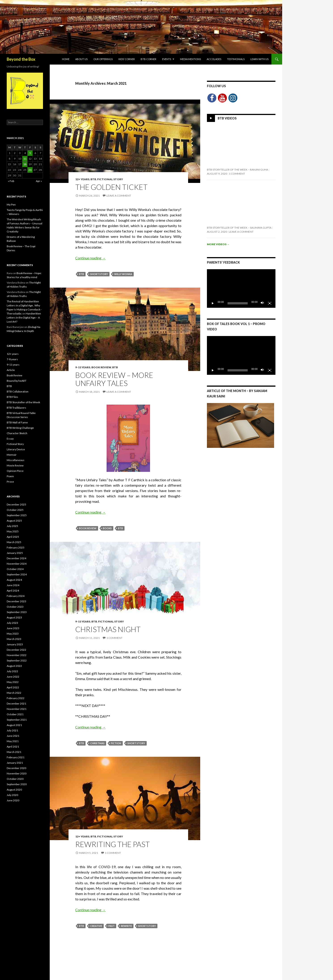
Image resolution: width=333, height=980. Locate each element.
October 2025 (15, 510)
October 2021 (15, 714)
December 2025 (16, 504)
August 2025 (14, 521)
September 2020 (17, 784)
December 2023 (16, 601)
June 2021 (13, 736)
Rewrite (126, 926)
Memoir (12, 455)
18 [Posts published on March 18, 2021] (25, 164)
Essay (10, 439)
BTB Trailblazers (16, 408)
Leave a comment (119, 196)
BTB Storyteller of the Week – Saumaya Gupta (239, 228)
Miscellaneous (16, 460)
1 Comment (114, 638)
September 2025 (17, 515)
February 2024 (16, 596)
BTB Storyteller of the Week (23, 402)
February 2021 (16, 757)
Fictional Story (110, 179)
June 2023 (13, 628)
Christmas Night (108, 629)
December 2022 (16, 650)
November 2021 (17, 709)
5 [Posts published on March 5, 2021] (30, 153)
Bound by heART (17, 381)
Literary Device (16, 449)
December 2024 (16, 558)
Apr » (39, 181)
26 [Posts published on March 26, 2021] (30, 170)
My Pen (11, 205)
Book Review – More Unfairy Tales (114, 379)
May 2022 (13, 682)
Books (107, 528)
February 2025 (16, 547)
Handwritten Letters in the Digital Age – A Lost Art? (24, 318)
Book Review (101, 367)
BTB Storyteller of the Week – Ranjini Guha (237, 170)
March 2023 (14, 639)
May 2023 (13, 634)
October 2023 (15, 607)
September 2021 (17, 720)
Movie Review (15, 465)
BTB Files (12, 397)
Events (167, 59)
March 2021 (14, 752)
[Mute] (262, 303)
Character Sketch (17, 433)
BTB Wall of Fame (17, 422)
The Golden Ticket (111, 187)
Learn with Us (259, 59)
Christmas (97, 743)
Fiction (116, 743)
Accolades (214, 59)
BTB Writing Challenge (20, 428)
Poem (10, 476)
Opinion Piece (15, 471)
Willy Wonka (123, 274)
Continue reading (90, 258)
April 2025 (13, 537)
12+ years (82, 179)
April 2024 (13, 591)
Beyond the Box (21, 59)
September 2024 (17, 574)
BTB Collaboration (18, 391)
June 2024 (13, 585)
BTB (93, 179)
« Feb (11, 181)
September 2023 (17, 612)
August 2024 (14, 580)
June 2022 (13, 677)
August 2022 (14, 666)
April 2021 (13, 747)
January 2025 (15, 553)
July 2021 (12, 730)
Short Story (99, 274)
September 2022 (17, 660)
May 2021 (13, 741)
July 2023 (12, 623)
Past (112, 926)
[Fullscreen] (270, 303)
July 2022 (12, 671)
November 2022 (17, 655)
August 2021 (14, 725)
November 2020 (17, 773)
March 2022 (14, 693)
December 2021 (16, 704)
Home (66, 59)
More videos (218, 244)
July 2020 (12, 795)
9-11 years (83, 367)
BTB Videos (227, 118)
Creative (96, 926)
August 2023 (14, 617)
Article (11, 370)
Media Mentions (190, 59)
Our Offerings (103, 59)
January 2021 (15, 763)
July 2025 (12, 526)
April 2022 (13, 687)
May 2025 (13, 531)
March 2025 (14, 542)
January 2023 (15, 644)
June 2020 (13, 800)
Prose (10, 482)
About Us (81, 59)
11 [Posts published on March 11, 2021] (25, 159)
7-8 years (12, 359)
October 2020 (15, 779)
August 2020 (14, 790)
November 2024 (17, 564)
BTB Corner (148, 59)
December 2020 (16, 768)
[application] (241, 288)
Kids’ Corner (127, 59)
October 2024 (15, 569)
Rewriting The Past (113, 844)
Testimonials (236, 59)
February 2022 (16, 698)
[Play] (213, 303)
